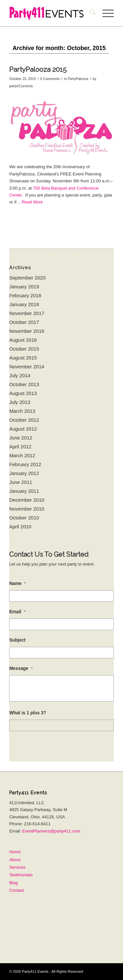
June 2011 (21, 482)
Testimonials (21, 875)
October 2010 (24, 518)
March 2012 (22, 455)
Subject (17, 640)
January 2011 (24, 491)
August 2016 (23, 340)
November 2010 (27, 509)
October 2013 (24, 384)
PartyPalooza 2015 (38, 69)
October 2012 (24, 420)
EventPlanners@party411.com (51, 831)
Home (15, 852)
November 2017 (27, 313)
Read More (32, 202)
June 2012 (21, 438)
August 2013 (23, 393)
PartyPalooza (78, 79)
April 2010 (20, 527)
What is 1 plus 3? (28, 713)
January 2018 (24, 304)
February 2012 (25, 464)
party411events (21, 86)
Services (17, 867)
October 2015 (24, 349)
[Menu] (105, 13)
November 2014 (27, 367)
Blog (13, 883)
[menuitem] (89, 13)
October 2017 (24, 322)
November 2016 (27, 331)
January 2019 (24, 287)
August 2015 (23, 358)
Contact (17, 890)
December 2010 (27, 500)
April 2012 (20, 447)
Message (21, 668)
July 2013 (20, 402)
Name (18, 583)
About (15, 860)
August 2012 (23, 429)
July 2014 (20, 375)
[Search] (89, 13)
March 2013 (22, 411)
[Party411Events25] (51, 13)
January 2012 (24, 473)
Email (17, 612)
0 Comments (50, 79)
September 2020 (27, 278)
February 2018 (25, 295)
